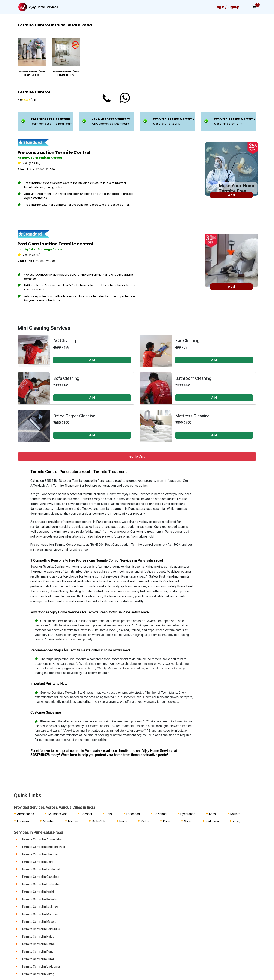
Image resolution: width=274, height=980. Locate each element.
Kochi (213, 814)
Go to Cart (137, 456)
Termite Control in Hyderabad (41, 884)
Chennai (86, 814)
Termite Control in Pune (38, 952)
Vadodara (212, 821)
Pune (167, 821)
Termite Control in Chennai (40, 854)
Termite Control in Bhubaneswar (43, 847)
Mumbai (49, 821)
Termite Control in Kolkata (39, 899)
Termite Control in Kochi (38, 892)
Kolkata (235, 814)
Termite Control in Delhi (37, 862)
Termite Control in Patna (38, 944)
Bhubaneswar (57, 814)
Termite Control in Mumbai (40, 914)
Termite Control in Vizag (38, 974)
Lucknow (23, 821)
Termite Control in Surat (38, 959)
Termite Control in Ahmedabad (42, 839)
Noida (123, 821)
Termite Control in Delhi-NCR (41, 929)
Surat (188, 821)
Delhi (109, 814)
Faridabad (133, 814)
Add (92, 360)
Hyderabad (188, 814)
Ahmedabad (26, 814)
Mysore (73, 821)
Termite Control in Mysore (39, 922)
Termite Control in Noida (38, 937)
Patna (145, 821)
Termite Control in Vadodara (41, 967)
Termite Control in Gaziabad (40, 877)
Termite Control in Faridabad (41, 869)
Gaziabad (160, 814)
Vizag (237, 821)
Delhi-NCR (99, 821)
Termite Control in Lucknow (40, 907)
